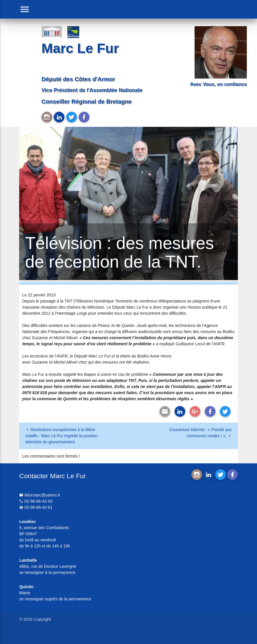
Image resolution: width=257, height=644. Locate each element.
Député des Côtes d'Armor (78, 79)
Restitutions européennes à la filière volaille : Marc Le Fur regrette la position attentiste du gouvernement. (61, 436)
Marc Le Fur (80, 48)
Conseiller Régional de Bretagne (87, 102)
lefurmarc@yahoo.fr (40, 495)
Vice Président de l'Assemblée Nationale (92, 90)
